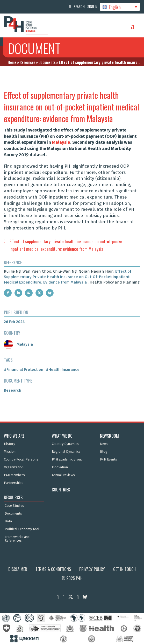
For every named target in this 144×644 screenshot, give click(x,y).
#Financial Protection (24, 370)
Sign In (92, 6)
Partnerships (14, 483)
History (9, 444)
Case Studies (14, 506)
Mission (10, 452)
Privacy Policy (92, 569)
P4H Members (14, 475)
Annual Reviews (63, 475)
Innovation (60, 467)
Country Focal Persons (21, 459)
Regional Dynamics (66, 452)
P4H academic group (67, 459)
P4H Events (109, 459)
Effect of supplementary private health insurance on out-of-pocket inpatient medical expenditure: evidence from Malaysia (67, 245)
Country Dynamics (65, 444)
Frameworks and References (17, 539)
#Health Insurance (63, 370)
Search (79, 6)
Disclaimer (18, 569)
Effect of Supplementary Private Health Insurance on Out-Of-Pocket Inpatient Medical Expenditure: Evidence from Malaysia (68, 277)
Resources (27, 62)
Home (12, 62)
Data (8, 521)
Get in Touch (124, 569)
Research (13, 390)
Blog (104, 452)
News (104, 444)
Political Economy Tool (22, 529)
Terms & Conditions (53, 569)
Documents (47, 62)
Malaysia (61, 142)
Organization (14, 467)
